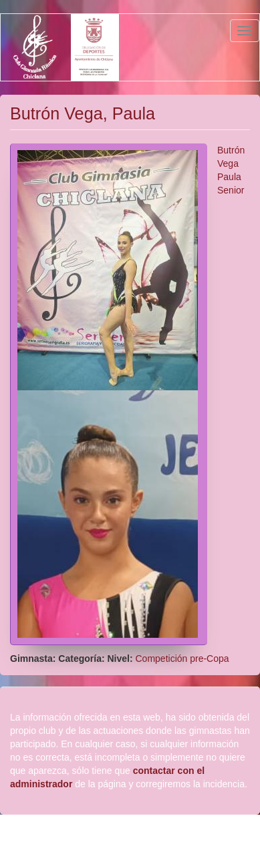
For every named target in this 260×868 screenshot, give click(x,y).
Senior (231, 190)
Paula (229, 177)
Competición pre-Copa (182, 659)
